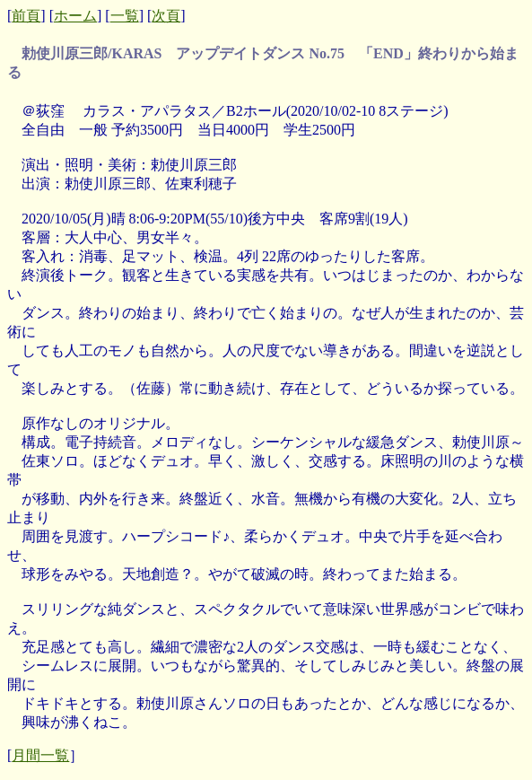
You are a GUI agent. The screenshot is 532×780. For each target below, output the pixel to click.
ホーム (75, 16)
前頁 (26, 16)
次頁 (166, 16)
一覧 (125, 16)
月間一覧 (40, 755)
